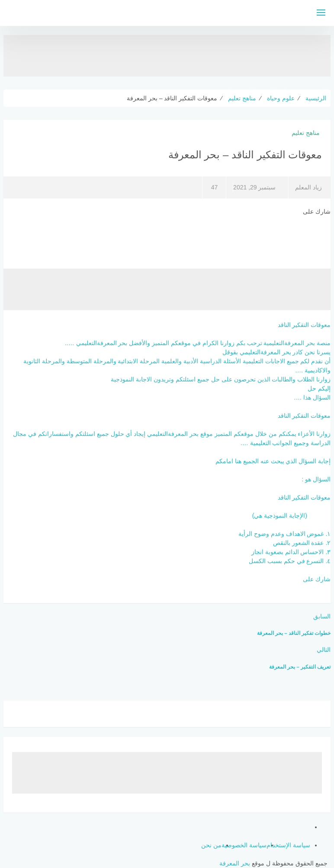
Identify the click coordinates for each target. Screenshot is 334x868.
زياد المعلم (308, 187)
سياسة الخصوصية (244, 845)
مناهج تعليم (306, 133)
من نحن (211, 845)
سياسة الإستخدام (288, 845)
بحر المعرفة (235, 863)
